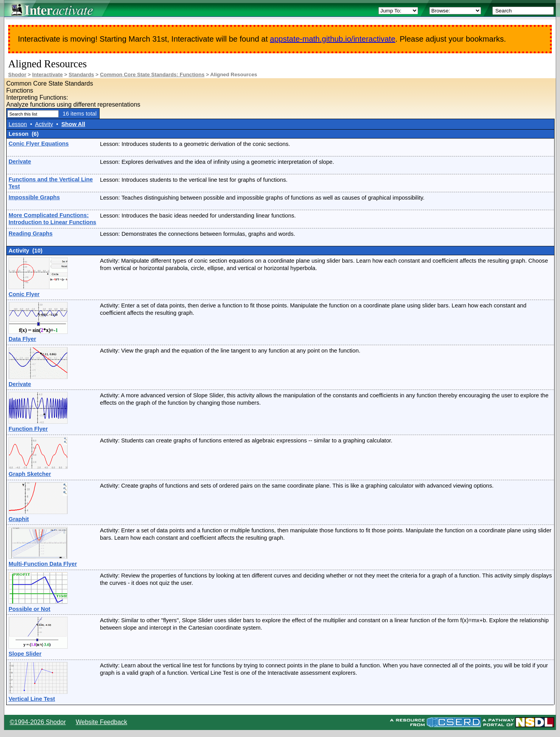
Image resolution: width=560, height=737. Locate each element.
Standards (81, 75)
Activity (44, 124)
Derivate (20, 161)
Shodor (17, 75)
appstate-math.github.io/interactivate (332, 39)
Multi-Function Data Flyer (43, 564)
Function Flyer (28, 429)
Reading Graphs (31, 233)
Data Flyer (22, 339)
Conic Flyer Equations (39, 144)
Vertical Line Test (32, 699)
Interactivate (48, 75)
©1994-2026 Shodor (38, 722)
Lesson (18, 124)
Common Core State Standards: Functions (152, 75)
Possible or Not (30, 609)
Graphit (19, 519)
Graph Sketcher (30, 474)
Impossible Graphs (34, 197)
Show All (73, 124)
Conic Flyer (24, 294)
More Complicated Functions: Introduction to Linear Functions (52, 219)
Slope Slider (25, 654)
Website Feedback (101, 722)
